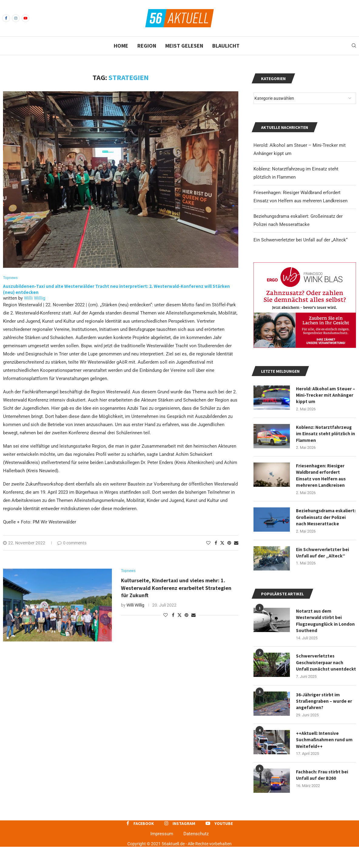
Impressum (162, 855)
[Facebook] (6, 18)
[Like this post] (208, 543)
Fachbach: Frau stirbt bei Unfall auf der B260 (323, 796)
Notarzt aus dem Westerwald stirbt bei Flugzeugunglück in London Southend (320, 632)
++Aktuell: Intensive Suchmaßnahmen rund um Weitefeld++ (325, 760)
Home (121, 46)
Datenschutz (196, 855)
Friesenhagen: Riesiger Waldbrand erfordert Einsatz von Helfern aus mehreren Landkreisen (322, 478)
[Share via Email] (236, 543)
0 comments (72, 543)
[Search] (354, 46)
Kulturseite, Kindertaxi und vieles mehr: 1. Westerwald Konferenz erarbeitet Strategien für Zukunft (176, 589)
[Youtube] (25, 18)
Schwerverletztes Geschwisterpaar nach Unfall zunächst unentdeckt (320, 678)
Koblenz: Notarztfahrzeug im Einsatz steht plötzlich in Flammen (325, 435)
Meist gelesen (184, 46)
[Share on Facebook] (216, 543)
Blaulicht (226, 46)
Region (147, 46)
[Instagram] (16, 18)
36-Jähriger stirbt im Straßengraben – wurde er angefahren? (325, 721)
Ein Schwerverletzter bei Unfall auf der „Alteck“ (300, 240)
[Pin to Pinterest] (229, 543)
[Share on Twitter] (222, 543)
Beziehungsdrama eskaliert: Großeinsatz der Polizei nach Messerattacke (325, 524)
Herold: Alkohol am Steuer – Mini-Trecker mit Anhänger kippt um (325, 396)
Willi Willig (35, 299)
